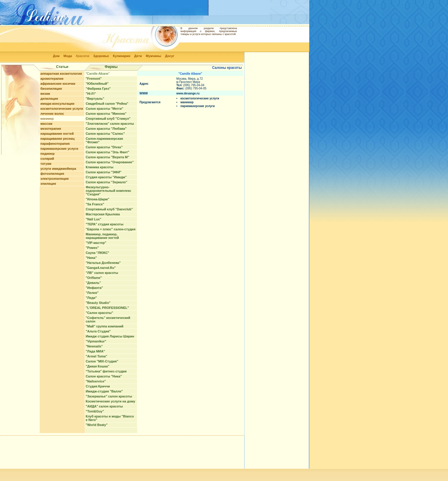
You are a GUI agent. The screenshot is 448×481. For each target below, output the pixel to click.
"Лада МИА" (95, 351)
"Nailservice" (96, 381)
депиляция (49, 99)
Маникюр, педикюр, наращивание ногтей (102, 236)
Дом (56, 56)
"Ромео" (92, 248)
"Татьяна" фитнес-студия (106, 371)
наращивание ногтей (57, 134)
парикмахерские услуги (59, 149)
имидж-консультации (58, 104)
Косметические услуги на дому (110, 401)
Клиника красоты (99, 167)
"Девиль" (93, 283)
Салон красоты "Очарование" (110, 162)
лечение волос (52, 114)
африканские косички (58, 84)
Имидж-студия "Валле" (104, 391)
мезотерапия (51, 129)
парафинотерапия (55, 144)
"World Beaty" (96, 425)
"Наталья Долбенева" (103, 263)
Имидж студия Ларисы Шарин (110, 336)
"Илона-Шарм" (97, 199)
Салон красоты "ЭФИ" (103, 172)
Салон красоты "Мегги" (104, 109)
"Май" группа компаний (104, 326)
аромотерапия (52, 79)
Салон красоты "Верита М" (107, 157)
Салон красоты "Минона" (106, 114)
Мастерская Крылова (103, 214)
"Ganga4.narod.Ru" (101, 268)
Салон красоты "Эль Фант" (107, 152)
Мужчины (153, 56)
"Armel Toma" (96, 356)
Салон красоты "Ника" (104, 376)
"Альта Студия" (98, 331)
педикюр (48, 154)
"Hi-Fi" (91, 94)
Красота (83, 56)
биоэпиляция (51, 89)
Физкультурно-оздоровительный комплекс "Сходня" (108, 191)
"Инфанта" (94, 288)
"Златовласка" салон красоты (110, 124)
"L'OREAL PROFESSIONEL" (107, 308)
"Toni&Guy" (95, 411)
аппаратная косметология (61, 74)
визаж (45, 94)
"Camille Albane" (97, 74)
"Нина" (91, 258)
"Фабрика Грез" (98, 89)
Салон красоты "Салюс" (105, 134)
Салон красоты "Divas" (104, 147)
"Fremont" (93, 79)
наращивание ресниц (58, 139)
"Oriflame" (94, 278)
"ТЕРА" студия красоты (104, 224)
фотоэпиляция (52, 174)
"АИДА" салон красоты (104, 406)
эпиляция (48, 184)
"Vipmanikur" (96, 341)
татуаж (46, 164)
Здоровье (101, 56)
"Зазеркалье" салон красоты (109, 396)
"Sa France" (95, 204)
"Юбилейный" (97, 84)
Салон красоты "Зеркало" (106, 182)
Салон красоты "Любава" (106, 129)
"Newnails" (94, 346)
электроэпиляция (55, 179)
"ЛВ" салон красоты (102, 273)
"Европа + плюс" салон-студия (110, 229)
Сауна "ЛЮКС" (97, 253)
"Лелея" (92, 293)
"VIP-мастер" (96, 243)
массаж (46, 124)
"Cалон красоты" (99, 313)
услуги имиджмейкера (58, 169)
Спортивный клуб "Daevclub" (109, 209)
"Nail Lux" (93, 219)
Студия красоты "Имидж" (106, 177)
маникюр (47, 119)
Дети (138, 56)
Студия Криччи (98, 386)
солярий (47, 159)
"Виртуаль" (95, 99)
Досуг (169, 56)
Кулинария (122, 56)
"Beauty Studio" (98, 303)
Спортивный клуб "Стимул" (108, 119)
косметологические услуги (62, 109)
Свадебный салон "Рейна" (107, 104)
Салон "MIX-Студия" (102, 361)
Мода (68, 56)
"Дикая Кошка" (97, 366)
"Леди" (91, 298)
